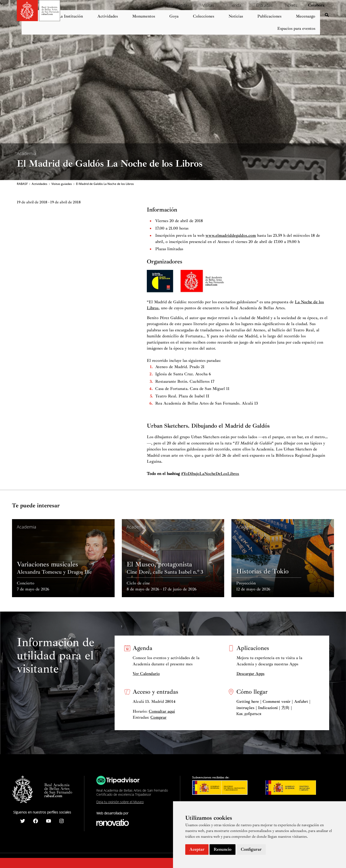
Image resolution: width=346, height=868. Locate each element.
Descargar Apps (250, 674)
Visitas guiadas (62, 184)
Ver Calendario (146, 674)
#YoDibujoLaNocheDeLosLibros (210, 474)
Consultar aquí (162, 711)
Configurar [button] (251, 849)
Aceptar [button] (197, 849)
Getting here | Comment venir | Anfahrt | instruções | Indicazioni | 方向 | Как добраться (273, 708)
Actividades (40, 184)
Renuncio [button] (222, 849)
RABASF (22, 184)
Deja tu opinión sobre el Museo (120, 802)
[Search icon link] (327, 16)
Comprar (158, 717)
